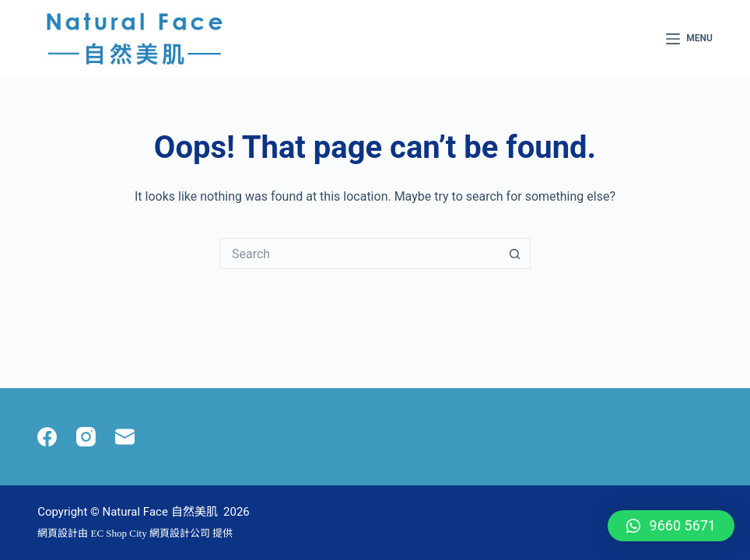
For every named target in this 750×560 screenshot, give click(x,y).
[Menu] (689, 39)
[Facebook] (47, 437)
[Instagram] (86, 437)
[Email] (125, 437)
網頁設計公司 (180, 533)
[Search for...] (359, 254)
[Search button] (515, 254)
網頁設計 (58, 533)
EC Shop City (120, 533)
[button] (671, 526)
